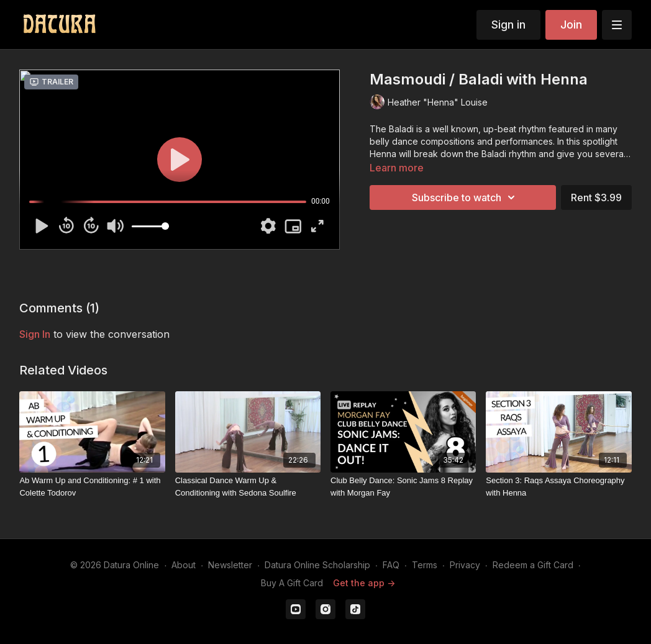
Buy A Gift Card (292, 583)
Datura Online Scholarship (317, 565)
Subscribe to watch (465, 197)
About (184, 565)
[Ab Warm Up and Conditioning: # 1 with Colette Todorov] (92, 487)
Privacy (465, 565)
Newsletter (230, 565)
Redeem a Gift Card (533, 565)
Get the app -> (364, 583)
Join (571, 25)
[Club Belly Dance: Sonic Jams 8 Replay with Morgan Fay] (403, 487)
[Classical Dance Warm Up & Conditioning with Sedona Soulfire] (248, 487)
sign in (35, 334)
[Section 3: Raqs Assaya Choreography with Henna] (558, 487)
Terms (425, 565)
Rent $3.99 (596, 197)
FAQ (391, 565)
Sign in (508, 25)
